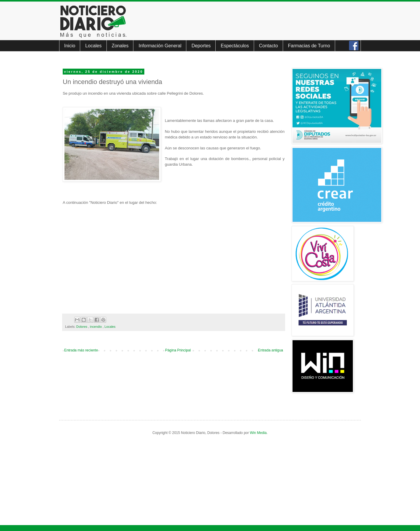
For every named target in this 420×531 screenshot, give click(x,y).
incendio (96, 327)
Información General (160, 46)
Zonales (120, 46)
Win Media (258, 433)
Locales (93, 46)
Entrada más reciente (81, 350)
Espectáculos (235, 46)
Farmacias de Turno (309, 46)
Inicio (70, 46)
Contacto (269, 46)
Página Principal (178, 350)
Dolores (82, 327)
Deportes (201, 46)
